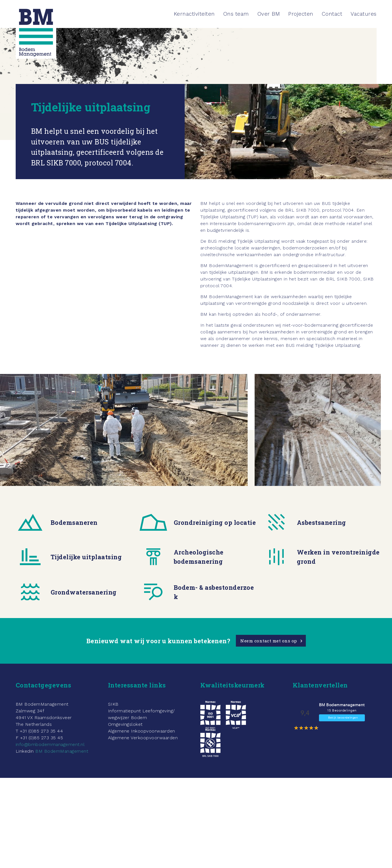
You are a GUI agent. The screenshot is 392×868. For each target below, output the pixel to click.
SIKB (113, 704)
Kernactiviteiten (194, 14)
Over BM (269, 14)
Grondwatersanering (84, 592)
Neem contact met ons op (269, 641)
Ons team (236, 14)
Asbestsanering (321, 522)
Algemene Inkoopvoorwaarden (142, 731)
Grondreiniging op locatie (215, 522)
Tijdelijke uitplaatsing (86, 557)
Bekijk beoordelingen (343, 718)
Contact (332, 14)
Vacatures (364, 14)
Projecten (301, 14)
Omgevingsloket (125, 724)
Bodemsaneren (74, 522)
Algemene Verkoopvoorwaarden (143, 738)
